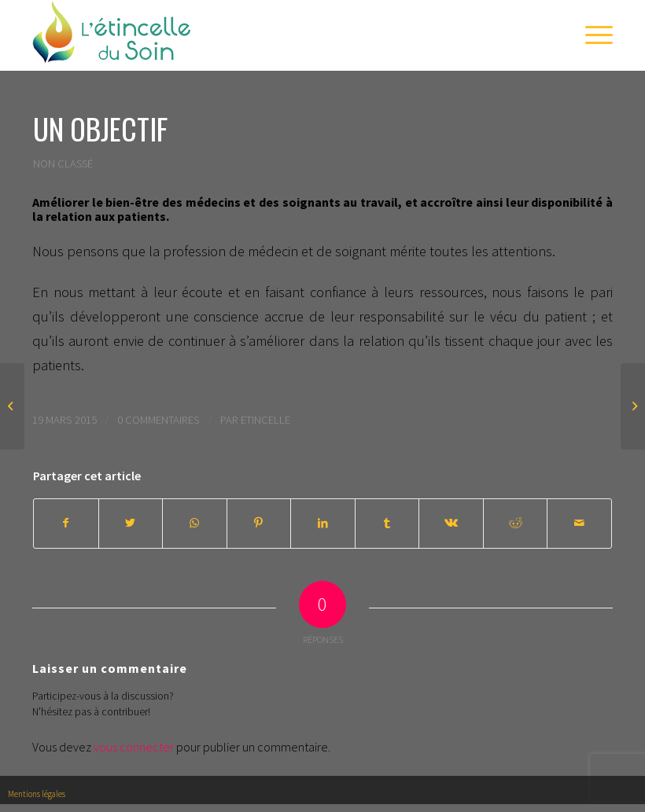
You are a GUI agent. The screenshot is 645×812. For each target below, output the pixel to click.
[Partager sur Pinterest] (259, 523)
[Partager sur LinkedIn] (323, 523)
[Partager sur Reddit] (516, 523)
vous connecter (134, 747)
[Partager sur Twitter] (131, 523)
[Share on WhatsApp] (195, 523)
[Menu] (591, 35)
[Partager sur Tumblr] (387, 523)
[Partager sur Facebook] (66, 523)
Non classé (63, 164)
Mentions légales (37, 794)
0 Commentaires (158, 419)
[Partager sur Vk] (451, 523)
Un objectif (100, 129)
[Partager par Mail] (579, 523)
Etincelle (265, 419)
